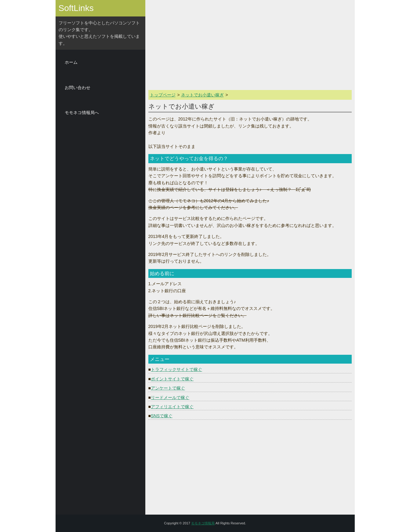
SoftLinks (76, 8)
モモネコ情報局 (203, 523)
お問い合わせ (78, 88)
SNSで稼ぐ (162, 416)
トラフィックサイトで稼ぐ (176, 369)
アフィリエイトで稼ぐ (172, 407)
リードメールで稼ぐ (170, 397)
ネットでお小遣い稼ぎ (202, 95)
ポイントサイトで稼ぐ (172, 379)
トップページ (163, 95)
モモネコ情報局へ (82, 113)
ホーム (71, 62)
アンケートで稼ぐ (168, 388)
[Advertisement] (100, 217)
